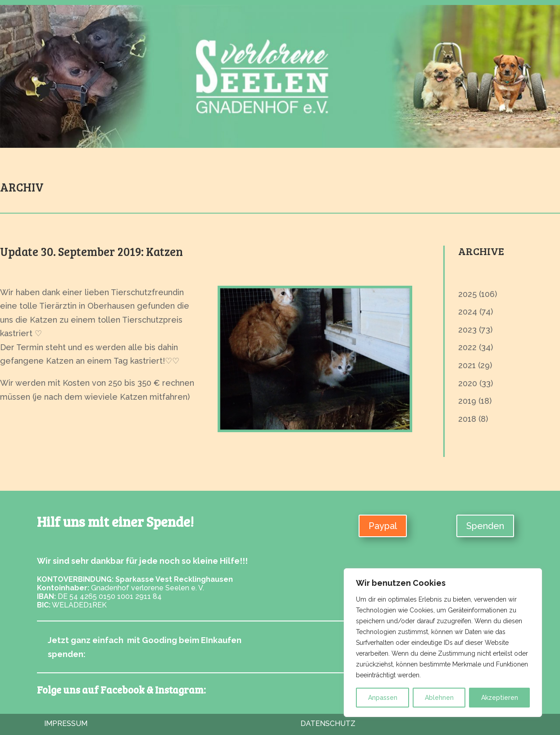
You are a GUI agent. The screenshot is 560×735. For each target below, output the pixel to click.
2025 (467, 294)
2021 (467, 365)
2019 (467, 401)
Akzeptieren (500, 698)
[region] (443, 643)
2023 (467, 330)
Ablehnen (439, 698)
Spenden (485, 526)
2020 (468, 383)
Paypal (383, 526)
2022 (467, 347)
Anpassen (383, 698)
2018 (467, 419)
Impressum (66, 724)
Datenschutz (328, 724)
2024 (468, 312)
